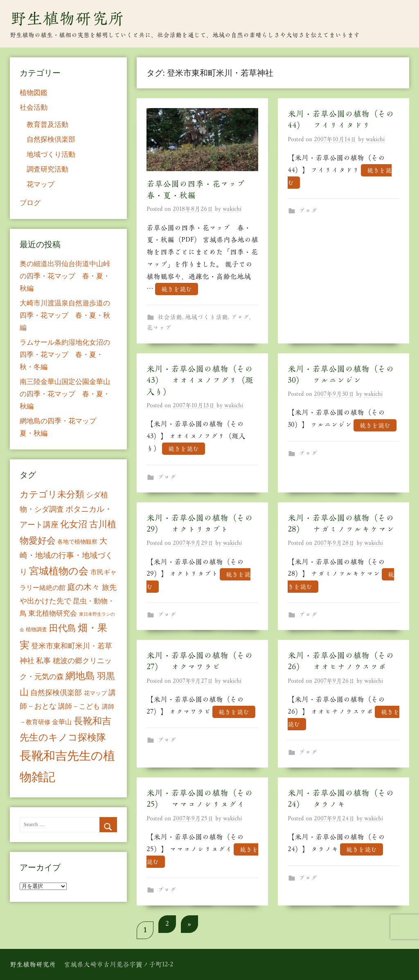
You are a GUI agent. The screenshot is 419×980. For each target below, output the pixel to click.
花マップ (159, 328)
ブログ (240, 317)
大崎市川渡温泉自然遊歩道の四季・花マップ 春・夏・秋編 (65, 315)
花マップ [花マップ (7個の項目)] (95, 693)
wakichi (232, 209)
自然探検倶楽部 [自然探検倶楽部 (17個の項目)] (56, 693)
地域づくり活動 (206, 317)
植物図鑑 (34, 93)
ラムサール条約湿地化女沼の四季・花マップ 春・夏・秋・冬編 (65, 355)
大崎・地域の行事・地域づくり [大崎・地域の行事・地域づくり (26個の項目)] (66, 556)
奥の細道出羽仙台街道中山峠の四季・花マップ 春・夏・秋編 (65, 276)
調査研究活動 (47, 169)
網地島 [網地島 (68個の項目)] (80, 676)
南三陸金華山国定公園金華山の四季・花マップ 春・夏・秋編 (65, 394)
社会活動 (170, 317)
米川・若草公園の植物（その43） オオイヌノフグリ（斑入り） (200, 380)
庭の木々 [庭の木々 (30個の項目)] (83, 587)
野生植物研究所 (67, 18)
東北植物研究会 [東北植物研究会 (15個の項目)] (53, 613)
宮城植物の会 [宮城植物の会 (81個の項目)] (59, 571)
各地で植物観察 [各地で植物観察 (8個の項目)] (77, 542)
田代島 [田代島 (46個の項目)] (63, 628)
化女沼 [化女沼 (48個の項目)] (74, 524)
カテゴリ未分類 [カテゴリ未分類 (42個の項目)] (52, 495)
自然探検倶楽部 (51, 139)
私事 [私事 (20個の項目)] (43, 661)
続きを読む (177, 289)
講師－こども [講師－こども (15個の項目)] (79, 706)
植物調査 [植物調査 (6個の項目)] (36, 629)
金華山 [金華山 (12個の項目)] (62, 722)
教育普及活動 (47, 125)
